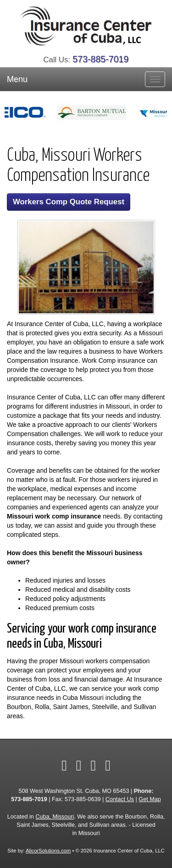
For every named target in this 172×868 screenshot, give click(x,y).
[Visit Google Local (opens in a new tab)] (94, 765)
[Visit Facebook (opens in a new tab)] (64, 765)
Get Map (150, 799)
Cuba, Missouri (55, 817)
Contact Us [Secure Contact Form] (120, 799)
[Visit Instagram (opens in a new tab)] (108, 765)
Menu (17, 79)
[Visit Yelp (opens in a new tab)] (79, 765)
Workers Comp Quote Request (69, 202)
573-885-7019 (100, 59)
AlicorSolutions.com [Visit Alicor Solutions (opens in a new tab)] (48, 851)
